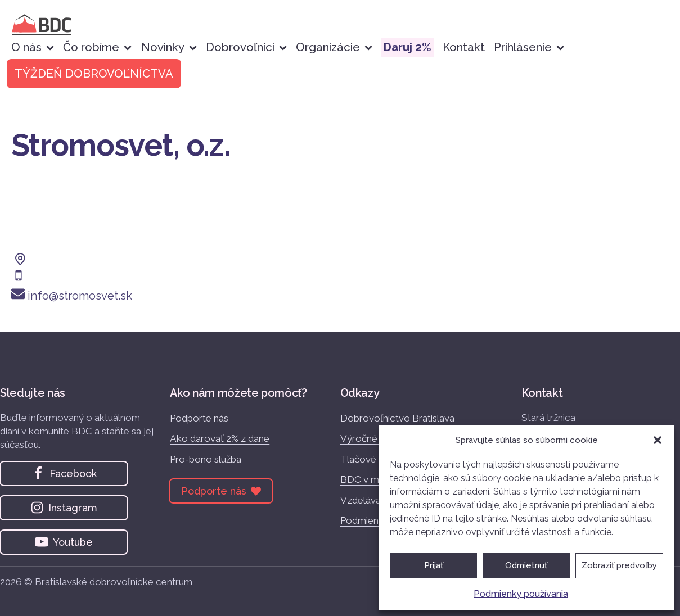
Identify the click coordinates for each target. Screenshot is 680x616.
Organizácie (334, 47)
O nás (33, 47)
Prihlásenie (529, 47)
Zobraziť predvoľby (619, 565)
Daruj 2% (407, 47)
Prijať (434, 565)
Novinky (169, 47)
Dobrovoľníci (246, 47)
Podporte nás (199, 418)
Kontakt (464, 47)
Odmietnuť (526, 565)
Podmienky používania (521, 594)
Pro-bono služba (206, 459)
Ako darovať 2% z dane (220, 438)
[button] (658, 440)
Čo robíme (97, 47)
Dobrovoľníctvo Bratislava (397, 418)
